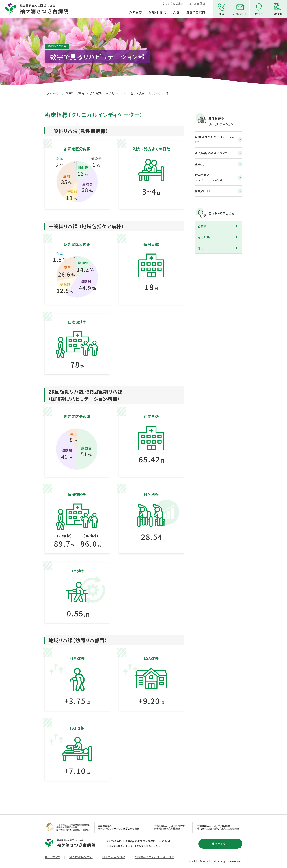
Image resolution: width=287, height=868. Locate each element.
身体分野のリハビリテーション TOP (216, 139)
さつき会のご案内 (173, 3)
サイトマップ (52, 857)
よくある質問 (197, 3)
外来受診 (135, 12)
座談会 (199, 164)
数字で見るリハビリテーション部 (209, 177)
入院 (176, 12)
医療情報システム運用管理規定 (154, 857)
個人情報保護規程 (114, 857)
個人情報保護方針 (81, 857)
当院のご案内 (195, 12)
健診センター (220, 843)
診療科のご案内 (75, 93)
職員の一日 (202, 191)
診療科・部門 (157, 12)
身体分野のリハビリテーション (108, 93)
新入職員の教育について (211, 153)
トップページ (52, 93)
